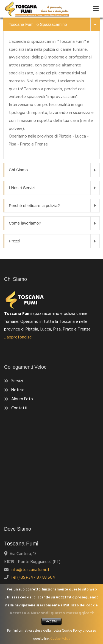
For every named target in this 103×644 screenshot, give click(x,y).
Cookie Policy (60, 639)
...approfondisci (18, 337)
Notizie (18, 390)
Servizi (17, 381)
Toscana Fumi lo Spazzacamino (54, 24)
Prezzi (54, 241)
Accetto (51, 621)
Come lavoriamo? (54, 223)
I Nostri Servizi (54, 188)
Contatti (19, 408)
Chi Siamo (54, 170)
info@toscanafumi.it (29, 570)
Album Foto (22, 399)
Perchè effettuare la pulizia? (54, 206)
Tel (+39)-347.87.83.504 (32, 578)
